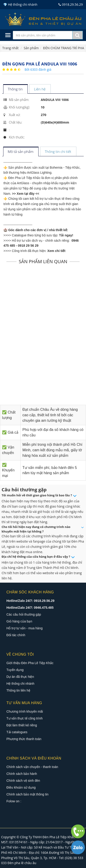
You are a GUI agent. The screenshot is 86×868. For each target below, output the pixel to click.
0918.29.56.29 (71, 4)
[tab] (15, 89)
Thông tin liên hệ (18, 690)
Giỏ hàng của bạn (19, 621)
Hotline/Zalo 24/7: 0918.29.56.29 (30, 601)
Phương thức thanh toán (24, 739)
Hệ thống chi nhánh (20, 684)
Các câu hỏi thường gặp (24, 614)
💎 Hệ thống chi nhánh (20, 4)
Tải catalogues (17, 732)
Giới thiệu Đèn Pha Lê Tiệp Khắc (30, 663)
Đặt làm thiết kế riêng (22, 725)
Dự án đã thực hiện (20, 677)
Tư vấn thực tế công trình (25, 718)
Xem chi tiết (56, 251)
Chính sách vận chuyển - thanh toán (32, 767)
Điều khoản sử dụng (21, 787)
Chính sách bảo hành (22, 774)
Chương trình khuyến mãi (25, 711)
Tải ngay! (66, 235)
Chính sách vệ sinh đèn (23, 781)
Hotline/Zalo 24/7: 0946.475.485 (30, 608)
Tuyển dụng (15, 670)
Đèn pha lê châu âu (22, 863)
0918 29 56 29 (28, 246)
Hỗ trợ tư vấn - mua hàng (25, 628)
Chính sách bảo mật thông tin (27, 794)
